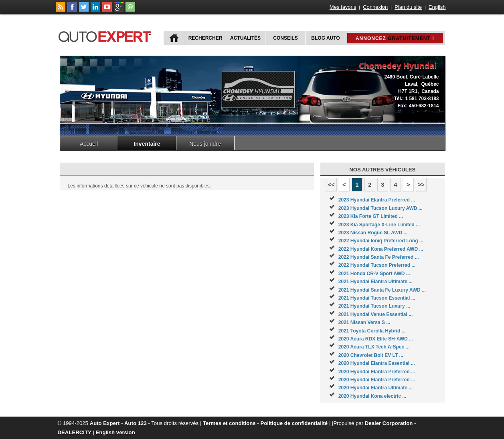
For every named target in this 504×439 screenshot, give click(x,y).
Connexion (375, 7)
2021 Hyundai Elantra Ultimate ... (375, 282)
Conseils (285, 38)
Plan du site (408, 7)
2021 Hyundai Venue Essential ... (375, 314)
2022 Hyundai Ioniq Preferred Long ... (381, 241)
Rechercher (205, 38)
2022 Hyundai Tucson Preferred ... (377, 265)
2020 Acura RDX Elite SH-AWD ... (376, 339)
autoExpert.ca (106, 35)
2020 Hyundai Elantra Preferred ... (377, 372)
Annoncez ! (395, 38)
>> (421, 185)
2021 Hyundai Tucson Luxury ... (374, 306)
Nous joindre (205, 144)
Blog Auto (325, 38)
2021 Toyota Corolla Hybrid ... (372, 331)
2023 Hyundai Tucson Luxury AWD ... (381, 208)
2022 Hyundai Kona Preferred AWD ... (381, 249)
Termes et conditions (229, 423)
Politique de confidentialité (294, 423)
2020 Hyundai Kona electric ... (372, 396)
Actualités (245, 38)
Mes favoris (343, 7)
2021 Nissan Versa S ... (364, 322)
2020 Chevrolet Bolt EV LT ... (371, 355)
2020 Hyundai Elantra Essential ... (377, 363)
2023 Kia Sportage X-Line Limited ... (379, 225)
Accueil (89, 144)
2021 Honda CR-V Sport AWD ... (374, 274)
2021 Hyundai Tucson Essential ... (377, 298)
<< (331, 185)
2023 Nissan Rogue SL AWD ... (373, 233)
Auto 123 (136, 423)
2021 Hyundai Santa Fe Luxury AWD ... (382, 290)
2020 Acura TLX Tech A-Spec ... (374, 347)
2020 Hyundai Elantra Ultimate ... (375, 388)
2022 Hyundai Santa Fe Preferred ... (379, 257)
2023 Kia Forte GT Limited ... (371, 216)
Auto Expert (105, 423)
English (437, 7)
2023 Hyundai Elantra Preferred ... (377, 200)
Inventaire (147, 144)
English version (115, 432)
